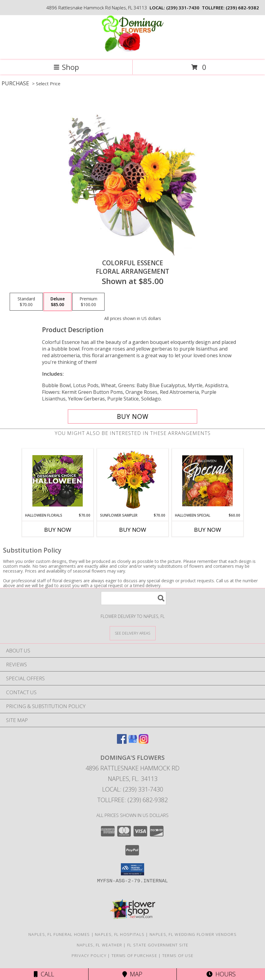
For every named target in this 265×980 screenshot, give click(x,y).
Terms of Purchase (134, 955)
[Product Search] (134, 598)
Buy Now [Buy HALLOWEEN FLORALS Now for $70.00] (58, 530)
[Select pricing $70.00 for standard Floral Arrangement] (26, 302)
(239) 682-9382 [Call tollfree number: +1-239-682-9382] (242, 8)
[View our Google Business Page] (133, 742)
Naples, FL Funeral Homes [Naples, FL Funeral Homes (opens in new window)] (59, 934)
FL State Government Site (158, 945)
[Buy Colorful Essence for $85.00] (132, 416)
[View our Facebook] (122, 742)
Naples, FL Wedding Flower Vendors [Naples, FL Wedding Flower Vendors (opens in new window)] (193, 934)
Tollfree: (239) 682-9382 (132, 800)
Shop (66, 67)
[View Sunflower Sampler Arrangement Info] (132, 481)
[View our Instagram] (144, 742)
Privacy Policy (89, 955)
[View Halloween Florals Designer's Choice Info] (58, 481)
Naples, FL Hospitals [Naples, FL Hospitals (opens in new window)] (120, 934)
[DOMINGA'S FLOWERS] (132, 51)
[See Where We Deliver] (133, 633)
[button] (132, 869)
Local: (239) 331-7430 (133, 789)
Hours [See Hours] (221, 974)
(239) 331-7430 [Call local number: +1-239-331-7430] (183, 8)
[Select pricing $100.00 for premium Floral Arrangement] (88, 302)
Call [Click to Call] (44, 974)
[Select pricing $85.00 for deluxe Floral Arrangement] (58, 302)
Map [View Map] (132, 974)
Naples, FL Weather (99, 945)
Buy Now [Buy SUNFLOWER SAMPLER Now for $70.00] (133, 530)
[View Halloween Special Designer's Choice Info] (207, 481)
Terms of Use (178, 955)
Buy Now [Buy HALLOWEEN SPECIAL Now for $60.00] (208, 530)
